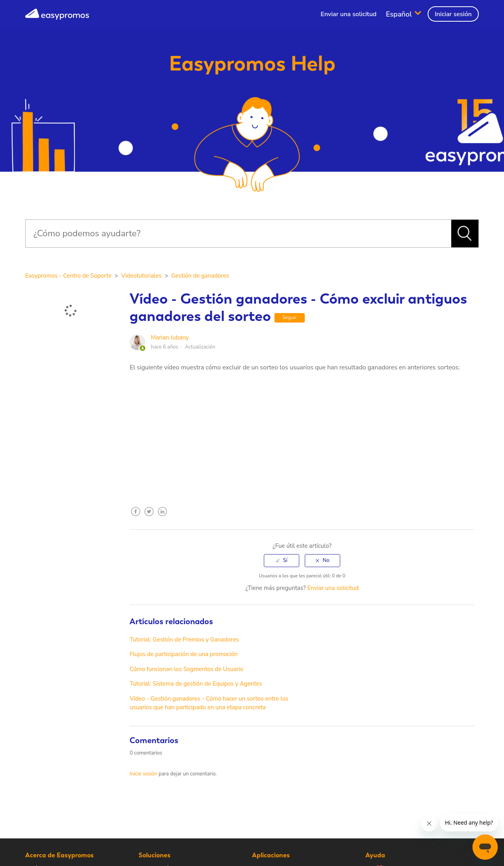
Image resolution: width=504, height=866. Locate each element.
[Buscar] (238, 234)
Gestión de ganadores (200, 276)
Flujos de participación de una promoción (183, 654)
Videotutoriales (141, 276)
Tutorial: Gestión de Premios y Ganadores (184, 640)
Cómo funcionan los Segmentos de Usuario (186, 669)
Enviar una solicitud (348, 14)
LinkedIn (162, 517)
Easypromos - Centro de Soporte (68, 276)
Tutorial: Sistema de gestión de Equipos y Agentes (196, 684)
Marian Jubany (170, 337)
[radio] (282, 560)
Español (400, 14)
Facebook (135, 517)
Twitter (149, 517)
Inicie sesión (143, 774)
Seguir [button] (290, 317)
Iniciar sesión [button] (453, 14)
